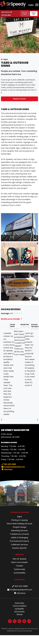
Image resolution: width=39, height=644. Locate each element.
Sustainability (20, 573)
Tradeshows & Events (19, 534)
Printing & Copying (19, 520)
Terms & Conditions (20, 606)
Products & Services (20, 512)
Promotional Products (19, 541)
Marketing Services (19, 531)
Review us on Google (10, 319)
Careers (19, 566)
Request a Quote (25, 14)
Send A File (34, 14)
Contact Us (20, 579)
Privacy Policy (19, 603)
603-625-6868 (6, 15)
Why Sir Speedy (19, 559)
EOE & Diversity (19, 611)
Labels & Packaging (19, 538)
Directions (7, 469)
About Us (20, 554)
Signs (6, 59)
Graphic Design (20, 527)
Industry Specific (19, 548)
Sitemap (20, 614)
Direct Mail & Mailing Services (20, 524)
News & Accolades (19, 562)
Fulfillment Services (19, 545)
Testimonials (19, 569)
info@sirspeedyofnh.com (13, 467)
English (31, 5)
